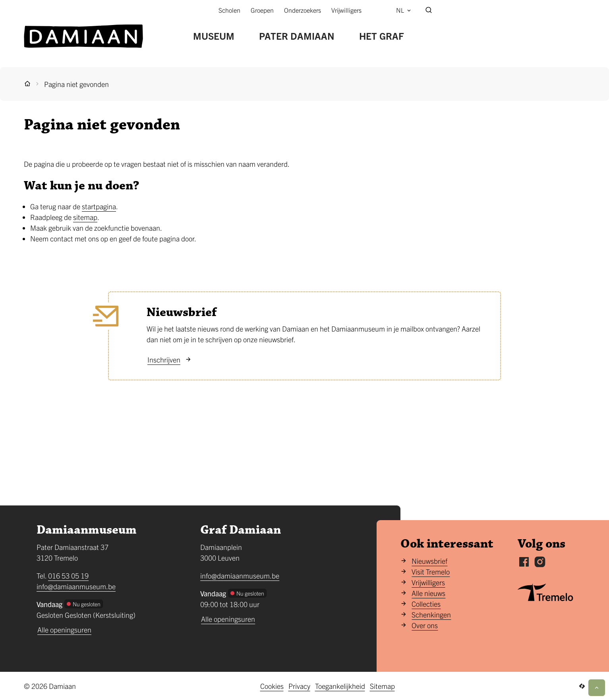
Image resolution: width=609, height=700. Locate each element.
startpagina (99, 206)
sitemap (85, 217)
